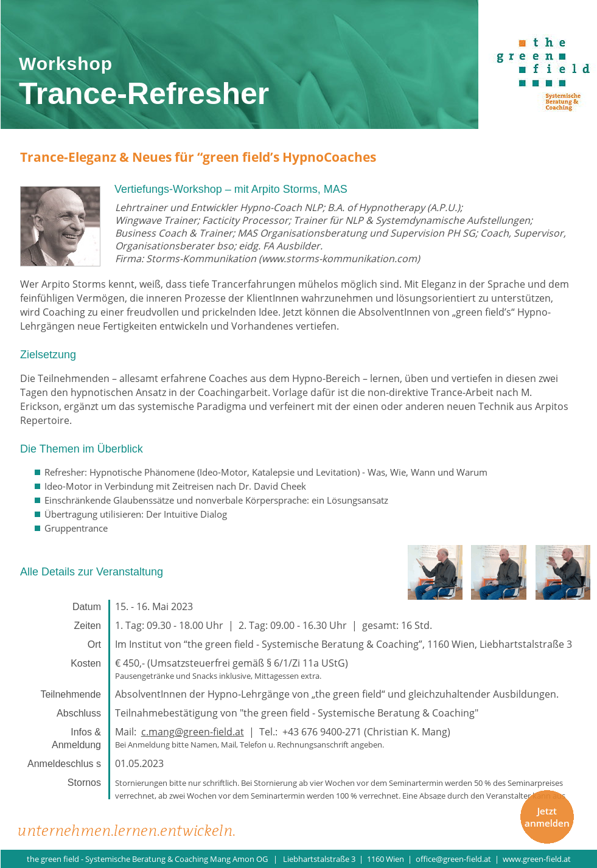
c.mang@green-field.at (193, 732)
